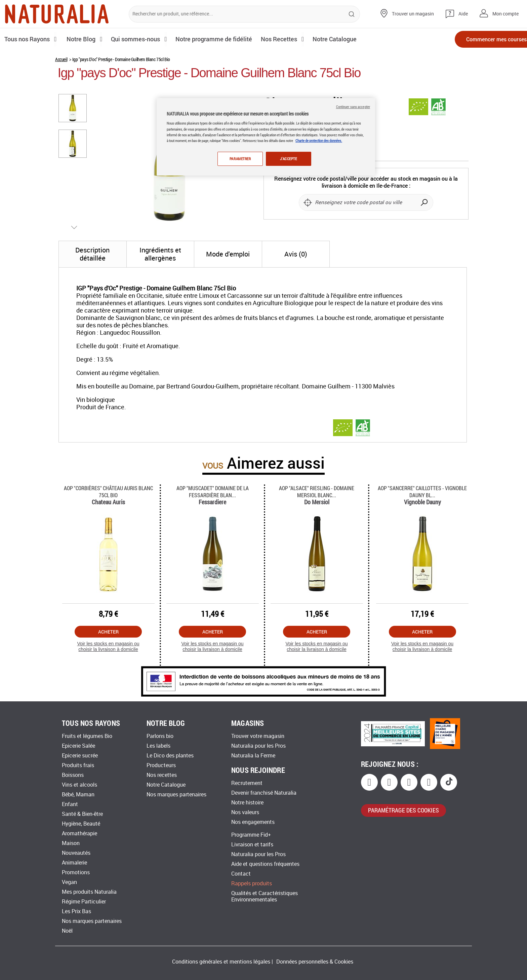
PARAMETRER (239, 159)
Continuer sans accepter (353, 107)
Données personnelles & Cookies (315, 962)
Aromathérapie (79, 833)
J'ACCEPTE (288, 159)
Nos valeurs (245, 812)
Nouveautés (76, 853)
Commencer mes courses (483, 39)
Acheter (108, 632)
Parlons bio (160, 736)
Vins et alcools (79, 785)
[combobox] (244, 14)
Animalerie (74, 863)
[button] (73, 108)
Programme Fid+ (251, 835)
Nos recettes (162, 775)
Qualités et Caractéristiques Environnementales (265, 896)
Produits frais (78, 765)
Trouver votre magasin (258, 736)
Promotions (76, 872)
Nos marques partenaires (92, 921)
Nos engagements (253, 822)
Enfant (70, 804)
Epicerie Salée (78, 746)
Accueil (61, 59)
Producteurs (161, 765)
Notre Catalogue (166, 785)
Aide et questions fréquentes (265, 864)
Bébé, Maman (78, 795)
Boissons (73, 775)
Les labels (158, 746)
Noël (67, 931)
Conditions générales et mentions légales (221, 962)
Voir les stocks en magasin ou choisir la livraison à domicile (108, 646)
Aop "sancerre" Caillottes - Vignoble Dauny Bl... (422, 492)
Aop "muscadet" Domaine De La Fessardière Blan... (213, 492)
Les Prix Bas (76, 911)
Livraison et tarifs (252, 845)
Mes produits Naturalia (89, 892)
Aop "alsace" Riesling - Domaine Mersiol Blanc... (317, 492)
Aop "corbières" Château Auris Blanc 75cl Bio (108, 492)
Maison (71, 843)
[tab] (93, 254)
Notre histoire (247, 803)
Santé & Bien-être (82, 814)
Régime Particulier (84, 902)
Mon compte (505, 14)
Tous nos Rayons (28, 39)
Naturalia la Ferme (253, 756)
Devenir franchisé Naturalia (264, 793)
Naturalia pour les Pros (258, 746)
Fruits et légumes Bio (87, 736)
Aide (463, 14)
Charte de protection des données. (319, 141)
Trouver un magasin (413, 14)
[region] (266, 137)
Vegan (69, 882)
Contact (241, 874)
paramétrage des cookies (403, 810)
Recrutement (247, 783)
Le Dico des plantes (170, 756)
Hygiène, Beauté (81, 824)
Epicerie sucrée (80, 756)
